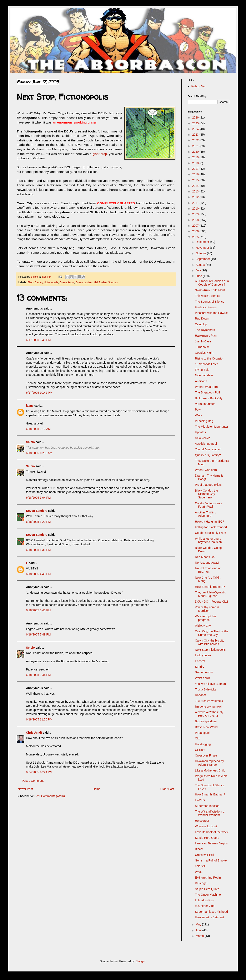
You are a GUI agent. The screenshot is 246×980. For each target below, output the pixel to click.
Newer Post (25, 789)
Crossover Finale (206, 755)
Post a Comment (33, 781)
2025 (196, 123)
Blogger (140, 961)
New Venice (203, 438)
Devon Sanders (37, 511)
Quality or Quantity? (208, 455)
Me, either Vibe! (205, 906)
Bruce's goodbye (206, 721)
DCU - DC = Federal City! (211, 602)
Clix (197, 738)
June (199, 276)
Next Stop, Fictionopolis (210, 650)
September (203, 259)
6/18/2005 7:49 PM (38, 634)
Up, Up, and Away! (207, 563)
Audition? (201, 381)
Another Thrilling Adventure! (206, 514)
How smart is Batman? (210, 917)
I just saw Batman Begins (211, 843)
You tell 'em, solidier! (208, 449)
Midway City (203, 626)
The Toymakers (205, 330)
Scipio (30, 442)
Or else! (200, 750)
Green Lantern (84, 282)
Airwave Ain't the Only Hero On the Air (209, 714)
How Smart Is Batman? (210, 794)
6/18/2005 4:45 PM (38, 574)
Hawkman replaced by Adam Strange (209, 763)
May (199, 924)
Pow (198, 409)
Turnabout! (202, 347)
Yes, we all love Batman (210, 684)
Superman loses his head (211, 912)
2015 (196, 180)
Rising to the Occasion (210, 358)
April (199, 930)
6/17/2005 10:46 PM (39, 393)
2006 (196, 231)
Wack (199, 415)
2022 (196, 140)
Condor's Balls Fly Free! (210, 533)
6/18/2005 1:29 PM (38, 522)
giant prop (100, 154)
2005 (196, 237)
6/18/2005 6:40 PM (38, 610)
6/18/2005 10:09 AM (39, 453)
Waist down (202, 678)
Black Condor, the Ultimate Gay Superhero (207, 494)
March (200, 936)
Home (97, 789)
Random (200, 695)
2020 (196, 152)
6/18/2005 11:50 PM (39, 719)
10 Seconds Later (206, 364)
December (203, 242)
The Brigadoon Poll (207, 392)
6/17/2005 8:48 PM (38, 340)
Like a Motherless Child (210, 770)
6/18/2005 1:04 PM (38, 498)
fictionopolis (51, 282)
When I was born (206, 470)
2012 (196, 197)
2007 (196, 226)
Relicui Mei (199, 86)
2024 (196, 129)
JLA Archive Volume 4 (209, 701)
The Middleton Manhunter (212, 427)
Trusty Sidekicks (205, 689)
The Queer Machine (208, 895)
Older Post (167, 789)
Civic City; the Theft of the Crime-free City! (212, 633)
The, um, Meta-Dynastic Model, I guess (210, 594)
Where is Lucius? (206, 826)
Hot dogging (203, 744)
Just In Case (203, 341)
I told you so (203, 655)
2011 (196, 203)
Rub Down (202, 318)
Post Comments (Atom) (50, 796)
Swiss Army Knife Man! (210, 290)
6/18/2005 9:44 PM (38, 675)
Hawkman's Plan (206, 336)
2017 (196, 169)
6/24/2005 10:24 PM (39, 772)
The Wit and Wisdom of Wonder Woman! (210, 813)
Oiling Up (201, 324)
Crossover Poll (204, 855)
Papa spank (203, 733)
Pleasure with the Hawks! (211, 313)
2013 (196, 191)
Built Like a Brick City (209, 398)
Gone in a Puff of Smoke (211, 860)
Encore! (200, 661)
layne (30, 406)
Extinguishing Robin (208, 878)
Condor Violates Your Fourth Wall (209, 505)
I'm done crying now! (208, 707)
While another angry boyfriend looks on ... (210, 540)
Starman (113, 282)
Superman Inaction (207, 806)
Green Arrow (67, 282)
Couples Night (204, 353)
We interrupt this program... (206, 618)
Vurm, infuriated (205, 404)
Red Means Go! (205, 557)
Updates (200, 432)
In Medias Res (204, 900)
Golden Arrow (204, 672)
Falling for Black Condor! (211, 527)
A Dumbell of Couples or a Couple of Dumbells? (212, 283)
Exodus (200, 800)
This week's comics (207, 296)
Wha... (199, 872)
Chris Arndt (34, 733)
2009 (196, 214)
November (203, 248)
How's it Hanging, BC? (210, 522)
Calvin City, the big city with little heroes (210, 642)
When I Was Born (206, 387)
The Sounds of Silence (210, 302)
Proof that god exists (208, 485)
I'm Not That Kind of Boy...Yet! (208, 570)
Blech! (199, 849)
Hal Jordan (100, 282)
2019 (196, 157)
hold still (200, 866)
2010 (196, 208)
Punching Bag (204, 421)
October (201, 253)
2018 (196, 163)
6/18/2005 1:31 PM (38, 550)
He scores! (202, 821)
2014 (196, 186)
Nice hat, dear (204, 375)
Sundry (200, 667)
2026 (196, 117)
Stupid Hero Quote (207, 838)
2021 (196, 146)
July (199, 270)
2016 (196, 174)
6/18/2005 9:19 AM (38, 429)
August (200, 265)
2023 (196, 135)
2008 (196, 220)
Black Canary (35, 282)
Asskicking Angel (206, 444)
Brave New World (206, 727)
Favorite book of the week (212, 832)
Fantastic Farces (206, 307)
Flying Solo (202, 370)
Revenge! (201, 883)
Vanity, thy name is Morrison (207, 609)
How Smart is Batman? (210, 587)
